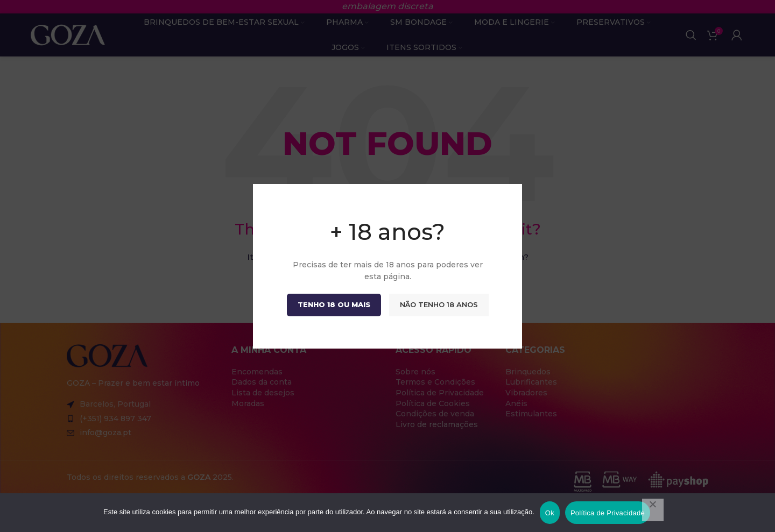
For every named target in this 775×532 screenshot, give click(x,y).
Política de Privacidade (608, 513)
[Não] (653, 510)
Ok (550, 513)
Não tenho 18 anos (439, 304)
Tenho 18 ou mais (334, 304)
